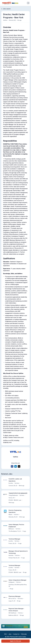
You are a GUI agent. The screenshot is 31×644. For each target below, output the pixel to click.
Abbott (10, 515)
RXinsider (24, 634)
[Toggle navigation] (28, 3)
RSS (5, 634)
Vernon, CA (12, 498)
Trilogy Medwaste (13, 495)
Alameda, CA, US (13, 517)
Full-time (17, 483)
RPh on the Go (12, 599)
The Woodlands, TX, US (15, 531)
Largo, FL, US (12, 601)
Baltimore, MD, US (13, 615)
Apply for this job (15, 641)
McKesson (11, 529)
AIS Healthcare (12, 613)
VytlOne (5, 20)
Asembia (11, 555)
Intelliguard (11, 582)
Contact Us (16, 634)
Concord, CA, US (13, 486)
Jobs (10, 634)
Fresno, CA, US (12, 543)
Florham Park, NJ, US (14, 558)
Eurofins (11, 483)
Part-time (20, 599)
